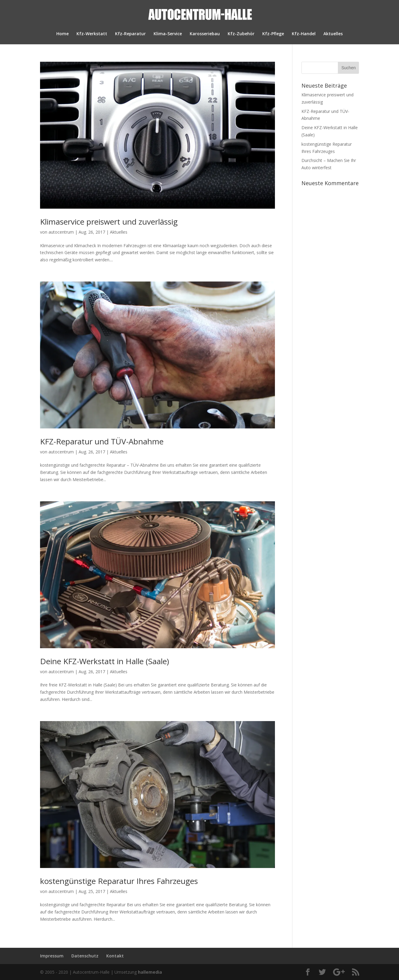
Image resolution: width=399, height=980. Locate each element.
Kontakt (115, 956)
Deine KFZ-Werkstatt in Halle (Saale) (104, 661)
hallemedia (150, 972)
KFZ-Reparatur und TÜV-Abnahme (102, 441)
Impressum (52, 956)
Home (62, 34)
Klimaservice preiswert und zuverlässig (109, 222)
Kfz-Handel (304, 34)
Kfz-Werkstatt (92, 34)
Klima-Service (168, 34)
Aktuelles (333, 34)
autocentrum (61, 232)
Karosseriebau (205, 34)
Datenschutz (85, 956)
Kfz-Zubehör (241, 34)
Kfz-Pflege (273, 34)
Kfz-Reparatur (130, 34)
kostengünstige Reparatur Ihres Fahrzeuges (119, 881)
